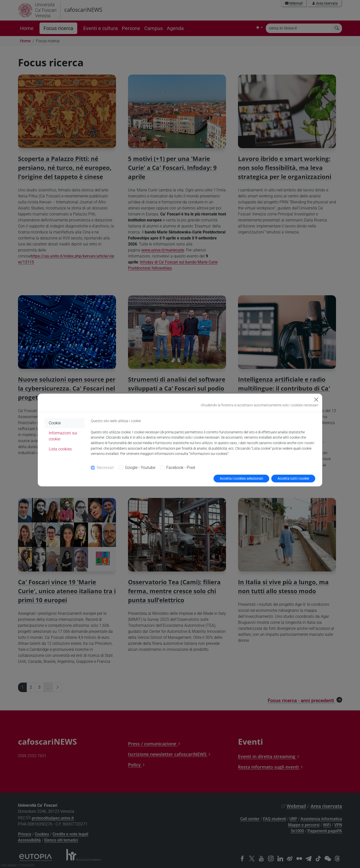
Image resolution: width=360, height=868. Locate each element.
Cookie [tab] (55, 423)
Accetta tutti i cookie (293, 478)
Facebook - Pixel (181, 468)
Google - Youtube (140, 468)
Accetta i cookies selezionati (241, 478)
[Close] (316, 400)
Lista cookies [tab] (60, 449)
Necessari (105, 468)
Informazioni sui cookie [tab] (63, 436)
